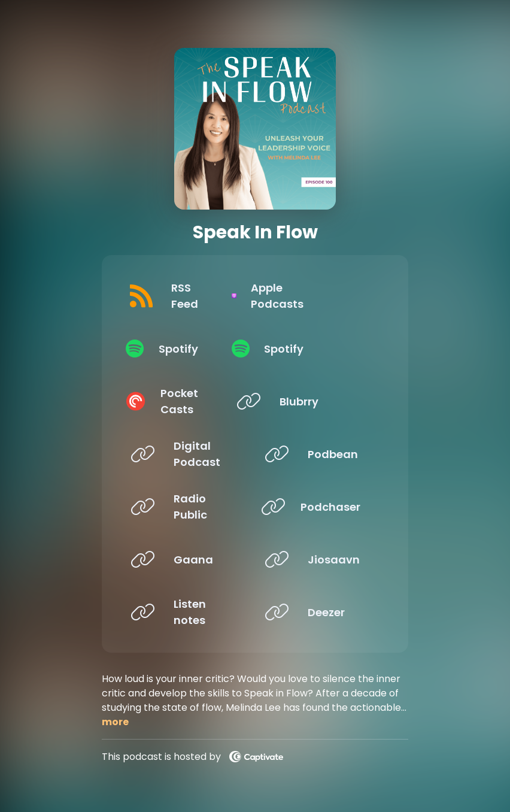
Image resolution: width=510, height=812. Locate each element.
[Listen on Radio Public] (183, 507)
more (115, 722)
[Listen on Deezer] (317, 612)
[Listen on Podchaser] (317, 507)
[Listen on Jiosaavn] (317, 559)
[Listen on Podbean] (317, 454)
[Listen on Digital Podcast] (183, 454)
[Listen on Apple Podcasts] (317, 296)
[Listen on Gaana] (183, 559)
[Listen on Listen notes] (183, 612)
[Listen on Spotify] (183, 349)
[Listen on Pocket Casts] (183, 401)
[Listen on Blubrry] (317, 401)
